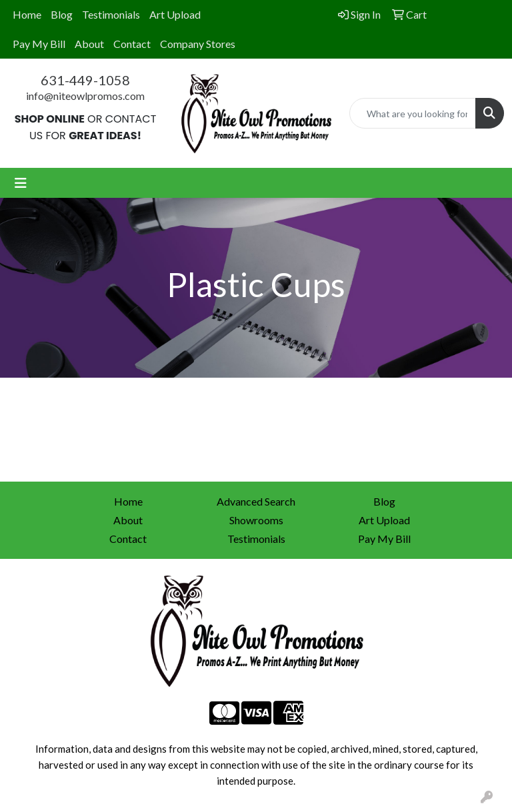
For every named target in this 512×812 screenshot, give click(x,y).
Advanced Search (256, 501)
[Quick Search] (413, 113)
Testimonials (111, 14)
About (89, 44)
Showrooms (256, 520)
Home (27, 14)
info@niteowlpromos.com (85, 96)
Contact (132, 44)
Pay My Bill (39, 44)
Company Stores (198, 44)
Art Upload (175, 14)
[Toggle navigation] (21, 183)
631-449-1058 (85, 80)
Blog (62, 14)
